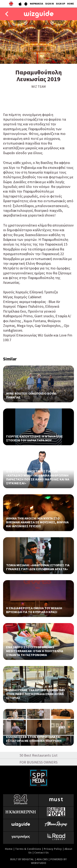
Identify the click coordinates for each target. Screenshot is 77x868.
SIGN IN (49, 4)
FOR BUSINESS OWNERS (38, 762)
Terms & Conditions (28, 849)
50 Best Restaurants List (38, 755)
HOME (71, 4)
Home (9, 849)
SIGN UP (60, 4)
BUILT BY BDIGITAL (22, 859)
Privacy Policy (53, 849)
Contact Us (41, 853)
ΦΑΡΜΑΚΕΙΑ (36, 4)
